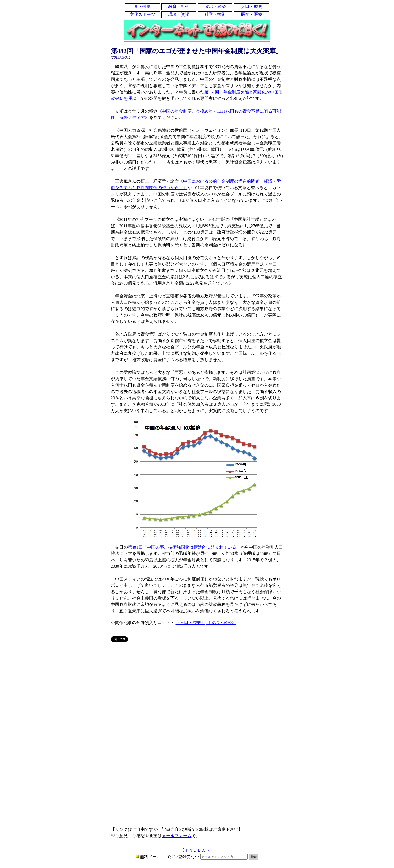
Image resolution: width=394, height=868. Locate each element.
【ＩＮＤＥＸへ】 (197, 850)
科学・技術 (215, 14)
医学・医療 (252, 14)
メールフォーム (177, 836)
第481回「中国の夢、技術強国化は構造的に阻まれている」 (184, 547)
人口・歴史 (252, 7)
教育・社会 (179, 7)
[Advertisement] (197, 688)
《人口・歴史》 (190, 623)
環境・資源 (179, 14)
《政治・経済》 (221, 623)
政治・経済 (215, 7)
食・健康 (142, 7)
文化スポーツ (142, 14)
